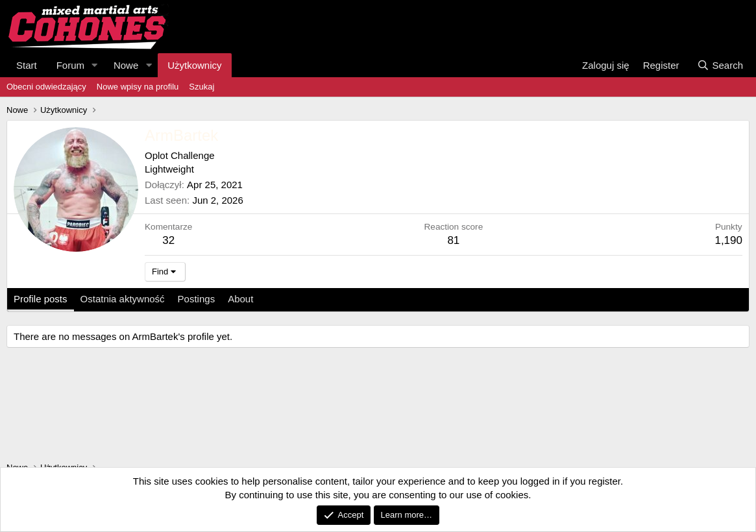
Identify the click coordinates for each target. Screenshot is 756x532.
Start (27, 65)
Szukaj (201, 87)
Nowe (126, 65)
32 (168, 240)
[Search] (720, 65)
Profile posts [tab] (41, 299)
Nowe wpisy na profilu (138, 87)
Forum (70, 65)
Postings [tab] (197, 299)
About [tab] (240, 299)
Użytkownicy (194, 65)
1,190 (728, 240)
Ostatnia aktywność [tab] (123, 299)
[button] (95, 65)
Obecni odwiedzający (46, 87)
